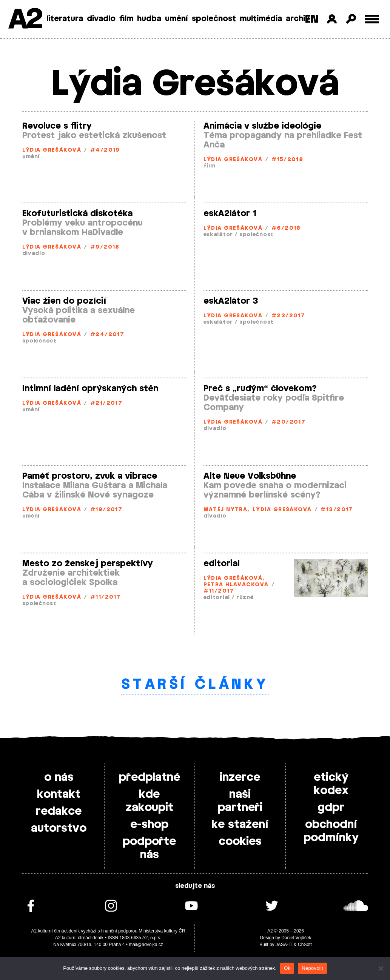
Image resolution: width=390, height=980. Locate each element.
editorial (221, 564)
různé (245, 598)
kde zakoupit (150, 801)
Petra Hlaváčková (236, 585)
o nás (59, 777)
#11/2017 (106, 597)
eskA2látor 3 (231, 301)
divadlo (101, 19)
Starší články (195, 685)
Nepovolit (312, 968)
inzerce (240, 777)
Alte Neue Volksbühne (250, 476)
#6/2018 (286, 228)
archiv (298, 19)
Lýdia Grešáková (52, 150)
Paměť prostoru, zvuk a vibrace (90, 476)
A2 (25, 20)
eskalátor (218, 235)
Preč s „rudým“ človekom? (260, 389)
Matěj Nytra (226, 510)
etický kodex (331, 784)
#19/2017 (106, 510)
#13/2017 (337, 510)
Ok (287, 968)
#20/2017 (289, 422)
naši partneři (240, 801)
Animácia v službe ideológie (262, 126)
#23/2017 (288, 316)
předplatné (150, 777)
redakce (59, 811)
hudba (149, 19)
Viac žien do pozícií (64, 301)
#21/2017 (106, 403)
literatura (65, 19)
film (126, 19)
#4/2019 (105, 150)
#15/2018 (287, 160)
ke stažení (240, 825)
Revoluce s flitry (57, 126)
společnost (214, 19)
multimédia (261, 19)
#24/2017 (107, 335)
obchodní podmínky (331, 831)
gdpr (331, 808)
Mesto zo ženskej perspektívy (88, 564)
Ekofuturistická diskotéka (77, 214)
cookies (240, 842)
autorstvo (59, 828)
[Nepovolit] (381, 968)
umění (177, 19)
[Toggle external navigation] (372, 19)
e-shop (149, 825)
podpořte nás (149, 848)
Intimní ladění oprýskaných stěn (90, 389)
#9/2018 (105, 247)
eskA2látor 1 (230, 214)
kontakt (59, 794)
